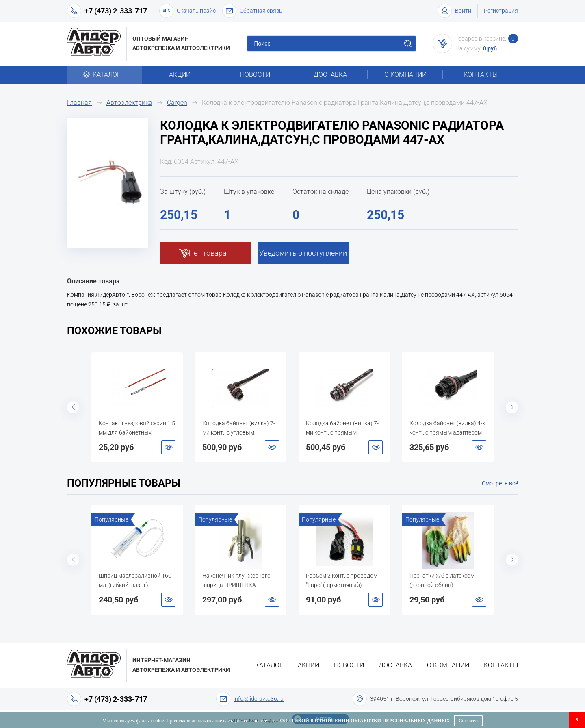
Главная (79, 103)
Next (512, 407)
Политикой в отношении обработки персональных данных (363, 721)
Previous (73, 407)
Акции (180, 75)
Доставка (330, 75)
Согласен (468, 721)
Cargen (177, 103)
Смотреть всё (500, 483)
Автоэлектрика (129, 103)
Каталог (105, 75)
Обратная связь (252, 11)
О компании (405, 75)
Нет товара (208, 253)
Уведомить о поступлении (303, 253)
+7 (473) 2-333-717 (116, 11)
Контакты (481, 75)
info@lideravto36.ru (259, 699)
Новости (255, 75)
